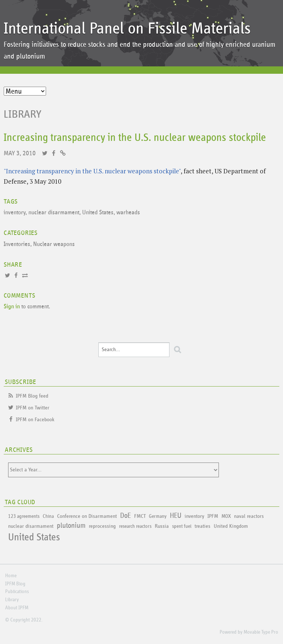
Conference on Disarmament (87, 516)
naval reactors (249, 516)
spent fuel (182, 526)
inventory (15, 213)
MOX (226, 516)
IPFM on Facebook (35, 420)
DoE (125, 516)
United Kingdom (231, 526)
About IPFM (17, 608)
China (48, 516)
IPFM (213, 516)
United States (98, 213)
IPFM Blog (15, 584)
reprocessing (102, 526)
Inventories (17, 244)
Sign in (12, 307)
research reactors (135, 526)
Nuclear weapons (54, 244)
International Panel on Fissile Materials (127, 29)
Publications (17, 592)
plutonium (71, 526)
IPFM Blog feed (32, 396)
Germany (158, 516)
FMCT (140, 516)
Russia (162, 526)
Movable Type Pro (261, 632)
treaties (202, 526)
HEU (176, 516)
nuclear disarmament (54, 213)
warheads (128, 213)
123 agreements (24, 516)
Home (11, 576)
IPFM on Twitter (33, 408)
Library (23, 114)
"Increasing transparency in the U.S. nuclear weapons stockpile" (92, 171)
